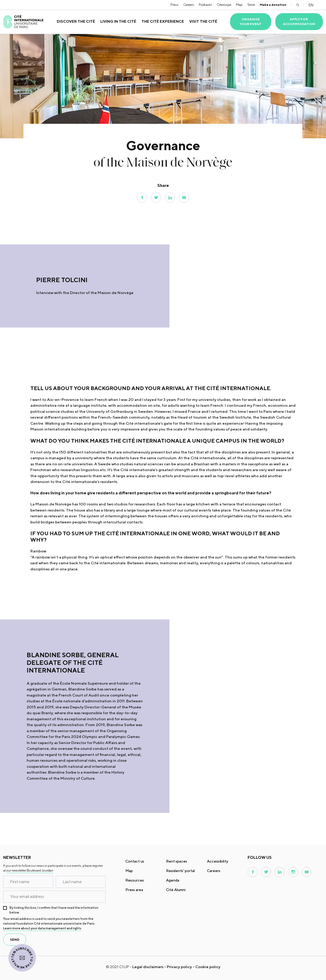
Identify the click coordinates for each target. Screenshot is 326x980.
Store (251, 5)
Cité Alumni (176, 890)
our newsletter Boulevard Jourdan (30, 870)
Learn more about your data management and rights (42, 928)
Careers (189, 5)
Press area (134, 890)
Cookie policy (208, 967)
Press (174, 5)
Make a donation (273, 5)
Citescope (224, 5)
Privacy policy (179, 967)
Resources (135, 880)
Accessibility (218, 861)
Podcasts (205, 5)
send (15, 939)
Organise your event (251, 22)
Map (239, 5)
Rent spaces (177, 861)
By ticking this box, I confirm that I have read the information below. (54, 910)
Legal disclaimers (148, 967)
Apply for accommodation (299, 22)
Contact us (135, 861)
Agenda (173, 880)
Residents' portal (180, 871)
